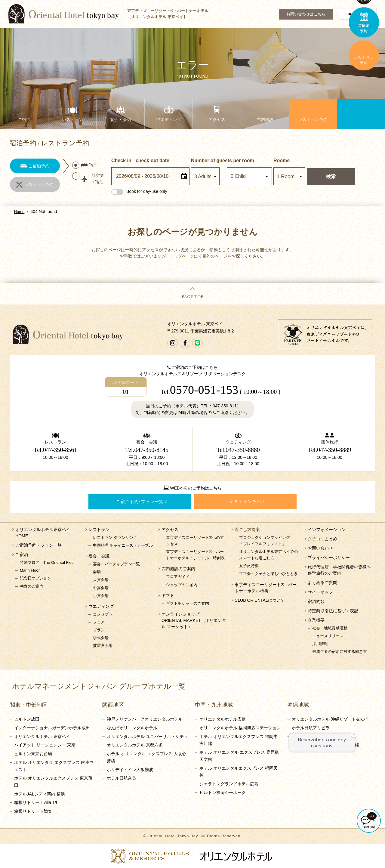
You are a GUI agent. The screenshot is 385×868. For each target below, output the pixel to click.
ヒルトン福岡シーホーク (223, 792)
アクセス (170, 530)
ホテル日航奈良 (122, 778)
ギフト (168, 595)
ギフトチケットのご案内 (188, 603)
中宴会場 (101, 588)
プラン (99, 630)
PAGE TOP (192, 293)
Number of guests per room (209, 161)
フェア (99, 622)
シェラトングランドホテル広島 (229, 784)
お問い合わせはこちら (306, 14)
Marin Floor (30, 570)
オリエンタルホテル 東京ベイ (42, 737)
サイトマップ (320, 592)
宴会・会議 (99, 556)
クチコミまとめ (322, 539)
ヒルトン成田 (27, 719)
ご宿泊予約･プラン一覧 (140, 502)
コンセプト (103, 614)
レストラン (99, 530)
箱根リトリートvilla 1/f (36, 802)
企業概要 (316, 620)
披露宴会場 (103, 646)
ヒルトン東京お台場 (33, 754)
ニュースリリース (328, 636)
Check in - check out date (141, 161)
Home (19, 212)
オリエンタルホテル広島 (223, 719)
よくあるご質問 (322, 582)
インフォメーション (327, 530)
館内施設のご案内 (178, 569)
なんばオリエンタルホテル (132, 728)
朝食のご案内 (32, 586)
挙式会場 (101, 638)
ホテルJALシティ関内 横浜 (40, 794)
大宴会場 (101, 580)
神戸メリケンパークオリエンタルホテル (145, 719)
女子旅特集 (249, 566)
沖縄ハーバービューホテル (317, 737)
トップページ (182, 256)
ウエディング (101, 606)
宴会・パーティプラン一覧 (116, 564)
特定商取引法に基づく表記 (333, 611)
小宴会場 (101, 596)
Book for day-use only (140, 191)
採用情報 (320, 644)
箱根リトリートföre (33, 811)
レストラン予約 (245, 502)
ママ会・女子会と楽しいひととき (268, 574)
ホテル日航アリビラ (311, 728)
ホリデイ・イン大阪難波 (130, 770)
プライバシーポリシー (329, 558)
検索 (332, 176)
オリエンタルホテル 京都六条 (135, 745)
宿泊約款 (316, 601)
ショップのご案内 (182, 585)
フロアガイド (178, 577)
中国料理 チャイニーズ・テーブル (123, 545)
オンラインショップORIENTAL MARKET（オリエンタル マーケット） (194, 620)
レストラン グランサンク (115, 537)
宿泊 (85, 165)
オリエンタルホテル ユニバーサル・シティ (147, 737)
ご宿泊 (22, 554)
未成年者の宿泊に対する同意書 (340, 652)
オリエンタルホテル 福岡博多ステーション (240, 728)
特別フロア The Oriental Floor (47, 562)
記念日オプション (35, 578)
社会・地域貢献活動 (330, 628)
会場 (97, 572)
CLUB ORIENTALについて (260, 600)
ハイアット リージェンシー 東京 (45, 745)
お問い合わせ (320, 548)
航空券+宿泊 (89, 179)
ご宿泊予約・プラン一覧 (38, 545)
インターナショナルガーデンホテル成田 (52, 728)
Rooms (282, 161)
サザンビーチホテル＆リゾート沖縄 (325, 745)
